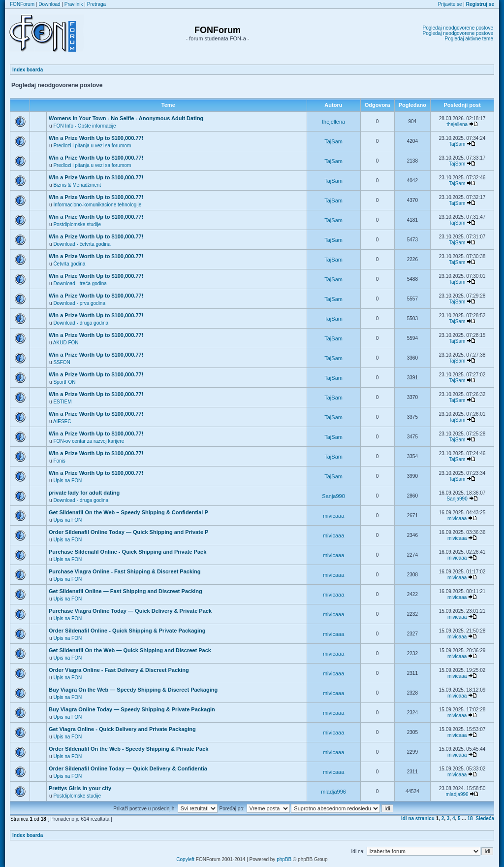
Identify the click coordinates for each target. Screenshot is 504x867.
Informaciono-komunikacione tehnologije (97, 205)
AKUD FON (66, 343)
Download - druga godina (81, 323)
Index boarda (28, 70)
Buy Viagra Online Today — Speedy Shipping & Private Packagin (132, 709)
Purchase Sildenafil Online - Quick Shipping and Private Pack (127, 552)
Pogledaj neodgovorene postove (458, 28)
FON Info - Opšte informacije (84, 126)
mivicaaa (333, 516)
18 (470, 818)
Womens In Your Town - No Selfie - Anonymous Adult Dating (126, 118)
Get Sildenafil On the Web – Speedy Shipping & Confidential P (128, 512)
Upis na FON (67, 481)
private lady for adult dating (84, 493)
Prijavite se (450, 4)
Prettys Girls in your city (80, 788)
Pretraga (96, 4)
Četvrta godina (69, 264)
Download (49, 4)
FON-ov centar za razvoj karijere (89, 441)
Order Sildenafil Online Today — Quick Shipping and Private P (128, 532)
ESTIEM (62, 402)
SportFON (64, 382)
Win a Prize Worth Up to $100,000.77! (96, 138)
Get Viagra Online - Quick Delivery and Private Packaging (122, 729)
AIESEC (62, 421)
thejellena (333, 122)
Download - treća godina (80, 283)
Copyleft (185, 859)
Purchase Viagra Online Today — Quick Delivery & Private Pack (130, 611)
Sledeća (485, 818)
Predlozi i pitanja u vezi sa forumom (92, 146)
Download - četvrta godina (82, 244)
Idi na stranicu (418, 818)
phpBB (284, 859)
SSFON (62, 362)
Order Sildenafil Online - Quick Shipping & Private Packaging (127, 631)
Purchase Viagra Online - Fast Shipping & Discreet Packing (125, 571)
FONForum (22, 4)
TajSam (333, 141)
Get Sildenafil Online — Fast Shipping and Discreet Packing (126, 591)
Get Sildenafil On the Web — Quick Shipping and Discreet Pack (130, 650)
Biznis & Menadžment (77, 185)
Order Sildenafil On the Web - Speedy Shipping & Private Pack (128, 749)
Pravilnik (74, 4)
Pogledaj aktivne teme (469, 39)
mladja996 (333, 792)
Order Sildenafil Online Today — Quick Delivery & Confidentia (128, 768)
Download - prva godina (79, 303)
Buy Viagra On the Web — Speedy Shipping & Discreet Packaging (133, 690)
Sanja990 (333, 496)
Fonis (59, 461)
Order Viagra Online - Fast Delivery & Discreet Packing (119, 670)
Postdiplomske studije (77, 224)
